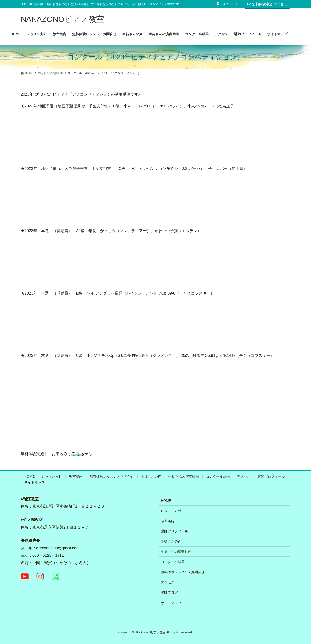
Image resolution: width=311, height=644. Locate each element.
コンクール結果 (218, 476)
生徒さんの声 (151, 476)
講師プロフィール (271, 476)
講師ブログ (169, 592)
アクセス (244, 476)
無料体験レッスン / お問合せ (183, 572)
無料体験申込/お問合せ (267, 4)
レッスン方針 (52, 476)
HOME (29, 476)
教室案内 (76, 476)
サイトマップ (35, 482)
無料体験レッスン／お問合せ (112, 476)
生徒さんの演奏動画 (184, 476)
